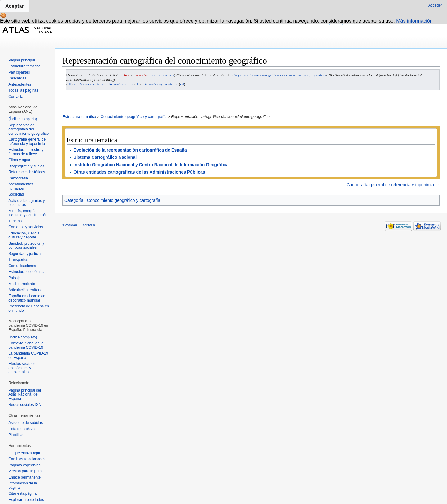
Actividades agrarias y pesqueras (27, 203)
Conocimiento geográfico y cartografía (134, 117)
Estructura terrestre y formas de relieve (26, 152)
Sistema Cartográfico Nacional (105, 157)
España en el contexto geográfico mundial (27, 298)
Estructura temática (79, 117)
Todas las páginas (23, 90)
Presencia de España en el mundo (29, 308)
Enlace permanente (25, 477)
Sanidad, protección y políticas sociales (26, 246)
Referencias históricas (27, 172)
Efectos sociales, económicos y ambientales (22, 368)
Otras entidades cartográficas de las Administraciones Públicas (139, 172)
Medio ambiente (22, 284)
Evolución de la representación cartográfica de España (130, 150)
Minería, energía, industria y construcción (28, 213)
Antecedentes (20, 84)
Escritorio (88, 225)
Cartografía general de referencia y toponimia (390, 185)
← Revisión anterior (90, 84)
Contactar (16, 97)
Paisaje (14, 278)
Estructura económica (26, 272)
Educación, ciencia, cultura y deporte (24, 235)
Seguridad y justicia (25, 254)
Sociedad (16, 194)
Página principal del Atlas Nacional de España (25, 395)
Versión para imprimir (26, 471)
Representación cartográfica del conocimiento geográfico (280, 75)
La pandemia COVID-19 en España (28, 356)
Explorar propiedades (26, 500)
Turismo (15, 221)
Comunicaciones (22, 266)
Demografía (18, 178)
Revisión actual (121, 84)
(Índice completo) (23, 119)
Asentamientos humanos (21, 186)
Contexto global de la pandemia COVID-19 (26, 345)
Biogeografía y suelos (26, 166)
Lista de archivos (22, 429)
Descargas (17, 78)
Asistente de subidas (26, 423)
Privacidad (69, 225)
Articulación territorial (26, 290)
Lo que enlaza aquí (24, 453)
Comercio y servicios (26, 227)
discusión (140, 75)
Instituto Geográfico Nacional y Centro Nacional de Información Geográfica (151, 165)
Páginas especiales (24, 465)
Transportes (18, 260)
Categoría (74, 200)
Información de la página (23, 485)
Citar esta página (23, 493)
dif (70, 84)
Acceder (435, 5)
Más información (414, 21)
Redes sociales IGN (25, 405)
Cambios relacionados (27, 459)
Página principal (22, 60)
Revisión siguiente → (161, 84)
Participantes (19, 72)
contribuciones (162, 75)
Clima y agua (19, 160)
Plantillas (16, 435)
